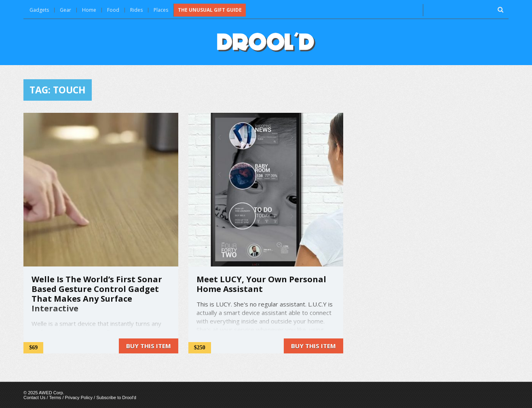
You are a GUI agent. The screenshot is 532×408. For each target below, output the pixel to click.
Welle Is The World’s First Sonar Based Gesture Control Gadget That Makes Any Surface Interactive (97, 294)
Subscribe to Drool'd (116, 397)
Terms (55, 397)
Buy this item (149, 346)
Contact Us (34, 397)
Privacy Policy (79, 397)
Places (161, 10)
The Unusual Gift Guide (210, 10)
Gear (65, 10)
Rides (136, 10)
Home (89, 10)
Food (113, 10)
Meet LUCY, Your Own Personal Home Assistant (261, 284)
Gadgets (39, 10)
